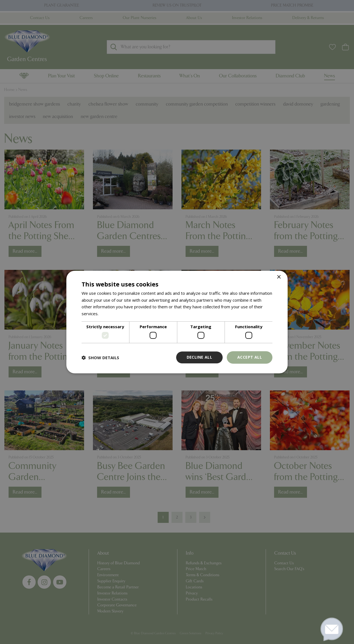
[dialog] (177, 322)
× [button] (279, 277)
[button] (100, 358)
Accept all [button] (250, 357)
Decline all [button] (199, 357)
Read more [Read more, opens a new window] (110, 314)
